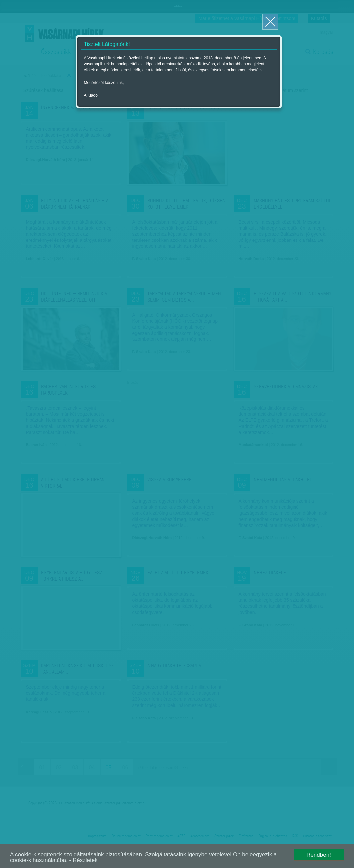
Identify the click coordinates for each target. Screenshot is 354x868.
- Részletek (84, 860)
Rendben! (319, 855)
